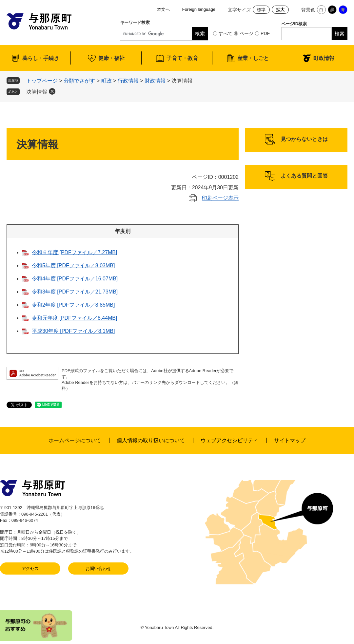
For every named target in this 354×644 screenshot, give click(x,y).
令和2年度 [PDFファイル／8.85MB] (73, 305)
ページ (246, 33)
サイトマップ (290, 440)
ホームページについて (75, 440)
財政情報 (155, 81)
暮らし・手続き (41, 58)
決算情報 (37, 92)
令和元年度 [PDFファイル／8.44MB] (74, 318)
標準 (261, 10)
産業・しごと (253, 58)
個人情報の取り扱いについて (151, 440)
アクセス (30, 568)
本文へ (163, 9)
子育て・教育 (182, 58)
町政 (107, 81)
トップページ (42, 81)
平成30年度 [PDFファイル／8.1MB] (73, 331)
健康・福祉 (111, 58)
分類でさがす (79, 81)
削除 (52, 91)
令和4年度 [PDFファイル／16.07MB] (75, 279)
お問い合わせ (98, 568)
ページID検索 (294, 24)
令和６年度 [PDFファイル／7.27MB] (74, 252)
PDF (265, 33)
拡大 (280, 10)
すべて (226, 33)
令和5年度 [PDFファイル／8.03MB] (73, 265)
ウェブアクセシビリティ (229, 440)
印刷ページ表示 (220, 198)
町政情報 (324, 58)
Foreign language (199, 9)
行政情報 (128, 81)
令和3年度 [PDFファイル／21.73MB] (75, 292)
